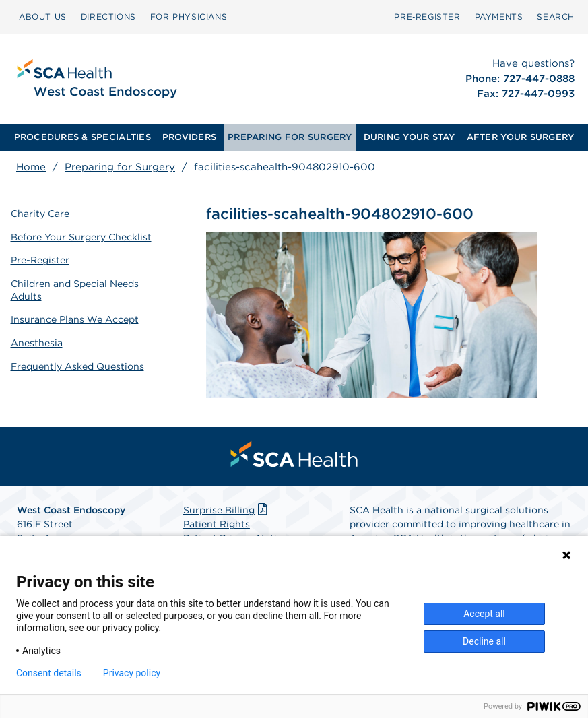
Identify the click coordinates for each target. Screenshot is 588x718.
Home (31, 167)
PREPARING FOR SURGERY (290, 137)
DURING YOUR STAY (410, 137)
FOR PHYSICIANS (189, 17)
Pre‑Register (427, 17)
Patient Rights (217, 525)
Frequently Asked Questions (77, 364)
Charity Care (40, 213)
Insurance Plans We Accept (75, 317)
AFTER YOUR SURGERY (521, 137)
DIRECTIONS (108, 17)
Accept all (484, 614)
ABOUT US (43, 17)
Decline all (484, 641)
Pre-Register (40, 259)
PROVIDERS (189, 137)
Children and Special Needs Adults (75, 288)
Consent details (49, 673)
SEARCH (556, 17)
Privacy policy (132, 673)
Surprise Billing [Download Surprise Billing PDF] (227, 511)
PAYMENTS (499, 17)
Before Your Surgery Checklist (81, 236)
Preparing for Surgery (120, 167)
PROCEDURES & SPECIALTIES (83, 137)
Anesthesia (37, 340)
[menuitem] (43, 17)
